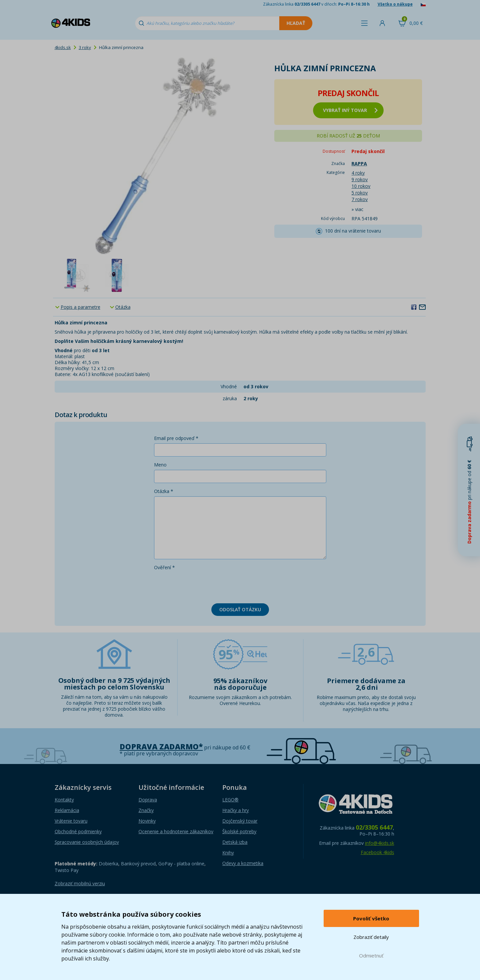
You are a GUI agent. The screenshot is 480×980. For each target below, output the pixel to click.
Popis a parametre (80, 307)
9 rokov (360, 179)
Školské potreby (239, 831)
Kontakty (64, 800)
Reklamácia (67, 810)
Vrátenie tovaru (71, 821)
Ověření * (164, 567)
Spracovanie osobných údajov (87, 842)
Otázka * (164, 491)
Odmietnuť (371, 955)
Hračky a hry (236, 810)
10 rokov (361, 186)
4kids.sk (63, 47)
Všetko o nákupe (395, 4)
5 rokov (360, 193)
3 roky (85, 47)
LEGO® (230, 800)
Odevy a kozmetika (243, 863)
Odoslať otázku (240, 609)
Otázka (123, 307)
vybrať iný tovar (350, 110)
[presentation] (204, 585)
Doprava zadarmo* (161, 747)
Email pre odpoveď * (176, 438)
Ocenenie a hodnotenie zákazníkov (176, 831)
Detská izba (235, 842)
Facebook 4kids (377, 852)
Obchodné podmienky (78, 831)
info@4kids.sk (380, 843)
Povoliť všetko (371, 918)
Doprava (148, 800)
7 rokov (360, 199)
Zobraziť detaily (371, 937)
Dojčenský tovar (240, 821)
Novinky (147, 821)
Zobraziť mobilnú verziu (80, 883)
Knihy (228, 853)
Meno (160, 465)
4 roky (358, 173)
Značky (146, 810)
